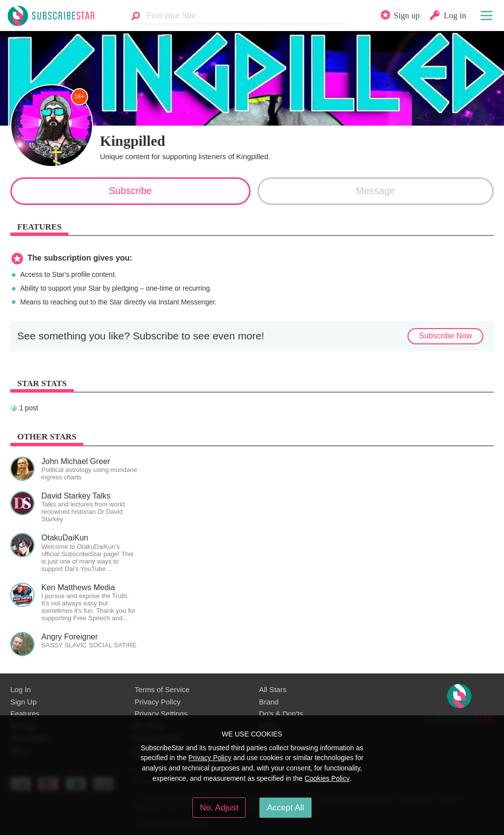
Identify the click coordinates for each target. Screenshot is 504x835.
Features (25, 714)
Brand (269, 702)
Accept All (285, 807)
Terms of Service (162, 689)
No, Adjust (219, 807)
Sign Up (23, 702)
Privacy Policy (158, 702)
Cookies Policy (327, 778)
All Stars (273, 689)
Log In (21, 689)
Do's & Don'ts (281, 714)
